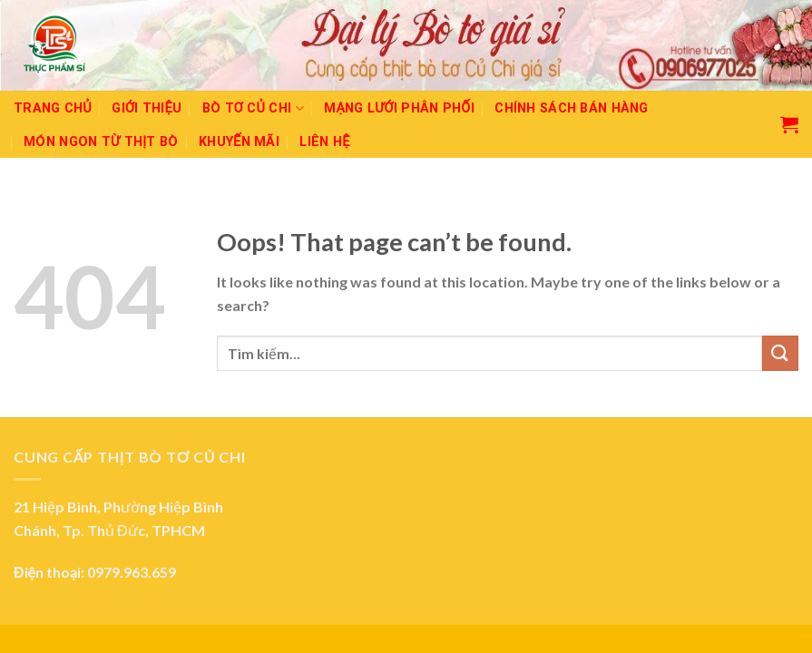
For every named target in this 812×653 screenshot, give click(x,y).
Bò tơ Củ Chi (253, 108)
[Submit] (780, 353)
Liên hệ (324, 142)
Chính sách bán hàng (571, 108)
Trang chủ (53, 108)
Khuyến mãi (239, 142)
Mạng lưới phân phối (399, 108)
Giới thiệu (147, 108)
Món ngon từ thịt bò (101, 142)
